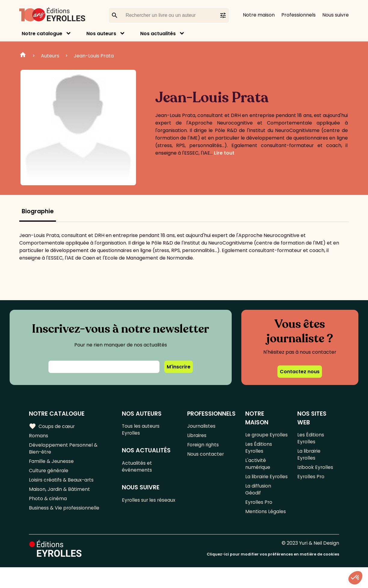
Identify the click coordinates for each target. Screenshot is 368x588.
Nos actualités (158, 34)
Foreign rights (203, 446)
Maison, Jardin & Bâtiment (60, 493)
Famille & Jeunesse (51, 464)
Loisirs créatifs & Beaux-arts (62, 483)
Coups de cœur (52, 426)
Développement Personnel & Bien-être (63, 450)
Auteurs (50, 56)
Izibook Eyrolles (315, 470)
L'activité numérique (258, 474)
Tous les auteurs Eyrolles (141, 430)
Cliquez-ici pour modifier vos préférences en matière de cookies (273, 575)
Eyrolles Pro (259, 522)
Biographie (38, 211)
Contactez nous (300, 372)
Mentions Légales (266, 532)
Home (23, 56)
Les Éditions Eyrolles (259, 456)
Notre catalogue (42, 34)
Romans (39, 436)
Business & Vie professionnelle (64, 513)
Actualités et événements (137, 468)
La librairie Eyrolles (257, 491)
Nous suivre (336, 15)
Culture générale (49, 474)
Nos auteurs (101, 34)
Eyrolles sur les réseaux (149, 503)
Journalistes (201, 426)
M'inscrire (179, 367)
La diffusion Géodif (258, 509)
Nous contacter (206, 456)
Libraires (197, 436)
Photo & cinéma (48, 503)
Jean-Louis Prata (94, 56)
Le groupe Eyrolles (257, 439)
